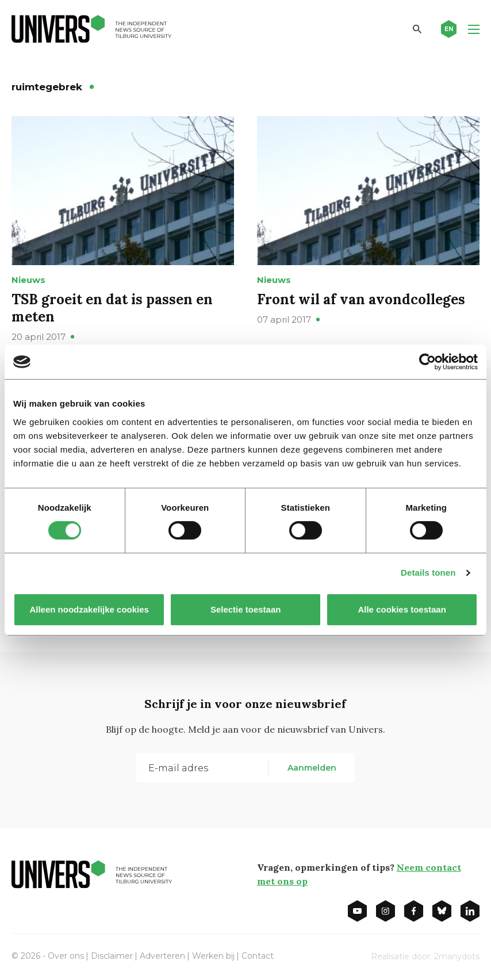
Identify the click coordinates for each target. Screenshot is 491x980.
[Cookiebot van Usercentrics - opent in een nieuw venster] (427, 362)
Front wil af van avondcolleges (361, 299)
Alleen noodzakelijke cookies (89, 609)
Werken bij (213, 956)
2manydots (457, 956)
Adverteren (162, 956)
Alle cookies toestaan (402, 609)
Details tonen (428, 573)
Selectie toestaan (246, 609)
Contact (258, 956)
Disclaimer (112, 956)
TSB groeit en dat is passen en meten (112, 308)
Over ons (66, 956)
